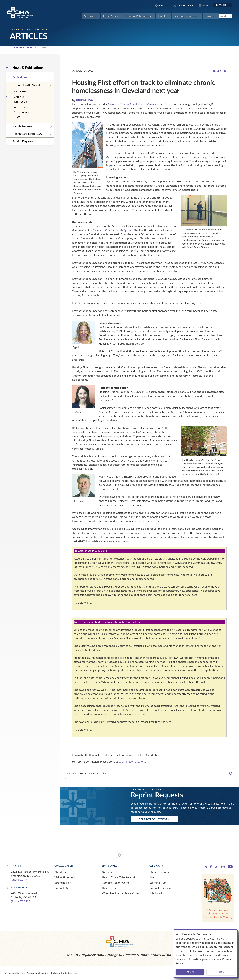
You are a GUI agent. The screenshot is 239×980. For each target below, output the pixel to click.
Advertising (21, 107)
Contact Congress (160, 888)
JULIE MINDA (84, 100)
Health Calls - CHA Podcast (119, 877)
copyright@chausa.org (132, 761)
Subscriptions (22, 112)
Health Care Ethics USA (27, 134)
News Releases (111, 872)
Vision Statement (65, 877)
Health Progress (22, 126)
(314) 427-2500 (21, 901)
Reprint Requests (23, 141)
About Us (60, 872)
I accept (190, 972)
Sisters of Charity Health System (113, 230)
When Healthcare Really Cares (121, 893)
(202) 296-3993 (21, 880)
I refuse (221, 972)
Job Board (156, 893)
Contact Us (61, 888)
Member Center (159, 872)
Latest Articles (22, 91)
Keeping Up (21, 102)
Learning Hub (158, 883)
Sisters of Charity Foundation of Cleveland (133, 104)
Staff (17, 117)
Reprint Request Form (154, 819)
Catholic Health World (21, 47)
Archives (19, 97)
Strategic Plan (63, 883)
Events (154, 877)
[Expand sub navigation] (51, 86)
